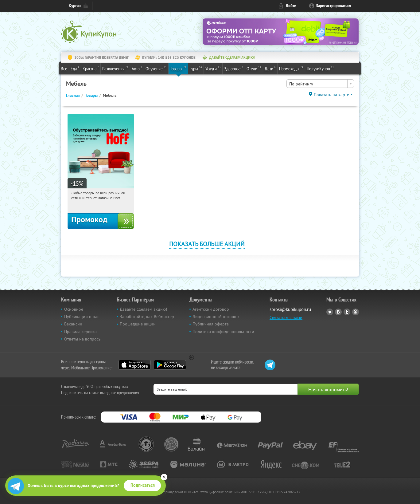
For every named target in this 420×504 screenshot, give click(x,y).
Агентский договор (211, 309)
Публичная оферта (211, 324)
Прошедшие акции (138, 324)
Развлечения (115, 68)
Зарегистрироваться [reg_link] (334, 6)
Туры (196, 68)
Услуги (213, 68)
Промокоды (291, 68)
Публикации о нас (82, 317)
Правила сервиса (80, 332)
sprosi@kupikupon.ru (290, 309)
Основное (74, 309)
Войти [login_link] (291, 6)
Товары (178, 68)
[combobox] (320, 84)
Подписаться (143, 485)
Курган (75, 6)
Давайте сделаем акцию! (143, 309)
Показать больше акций (207, 244)
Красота (91, 68)
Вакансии (73, 324)
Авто (137, 68)
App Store (135, 365)
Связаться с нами (286, 317)
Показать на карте (331, 95)
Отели (254, 68)
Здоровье (234, 68)
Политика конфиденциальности (223, 332)
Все (64, 69)
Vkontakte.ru (338, 312)
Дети (270, 68)
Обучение (156, 68)
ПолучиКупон (320, 68)
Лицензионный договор (216, 317)
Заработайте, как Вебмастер (147, 317)
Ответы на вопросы (83, 339)
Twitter (347, 312)
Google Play (170, 365)
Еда (75, 68)
